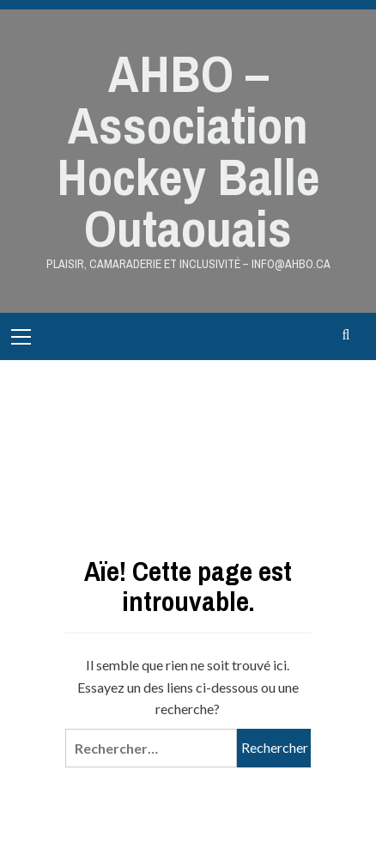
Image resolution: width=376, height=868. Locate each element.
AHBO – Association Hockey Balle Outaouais (188, 151)
